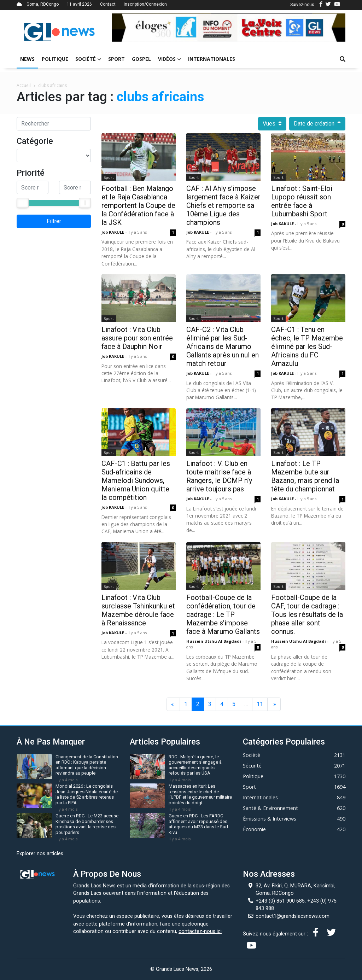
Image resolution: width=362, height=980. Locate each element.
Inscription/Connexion (145, 4)
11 (260, 704)
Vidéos (170, 59)
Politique (55, 59)
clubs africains (52, 85)
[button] (129, 28)
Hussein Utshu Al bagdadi (214, 641)
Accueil (24, 85)
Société (88, 59)
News (27, 59)
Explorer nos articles (40, 854)
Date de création (317, 124)
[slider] (23, 203)
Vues (272, 124)
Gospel (141, 59)
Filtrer (54, 221)
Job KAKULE (113, 232)
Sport (116, 59)
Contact (108, 4)
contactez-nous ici (200, 931)
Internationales (212, 59)
